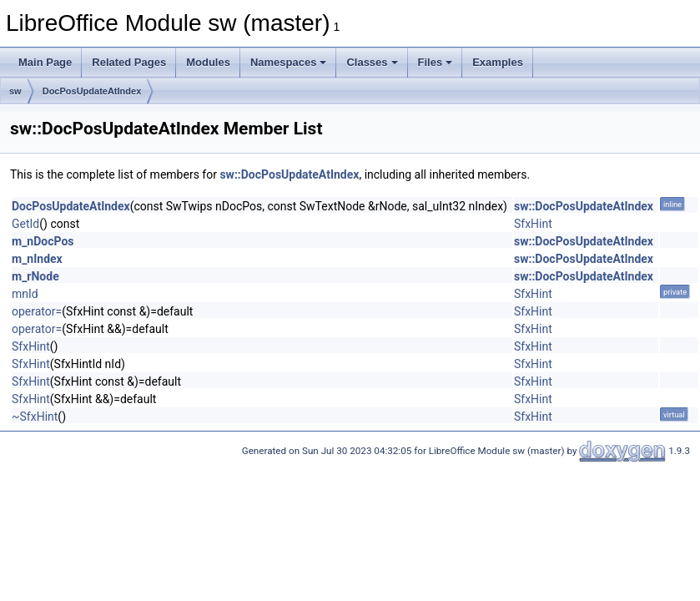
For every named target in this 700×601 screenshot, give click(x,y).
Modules (208, 62)
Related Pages (129, 62)
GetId (25, 224)
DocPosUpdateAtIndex (92, 91)
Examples (498, 62)
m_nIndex (37, 259)
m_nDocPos (43, 241)
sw (15, 91)
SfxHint (533, 224)
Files (436, 62)
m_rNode (35, 276)
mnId (25, 294)
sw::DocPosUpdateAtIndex (289, 174)
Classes (372, 62)
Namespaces (289, 62)
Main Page (45, 62)
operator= (37, 311)
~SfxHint (35, 417)
